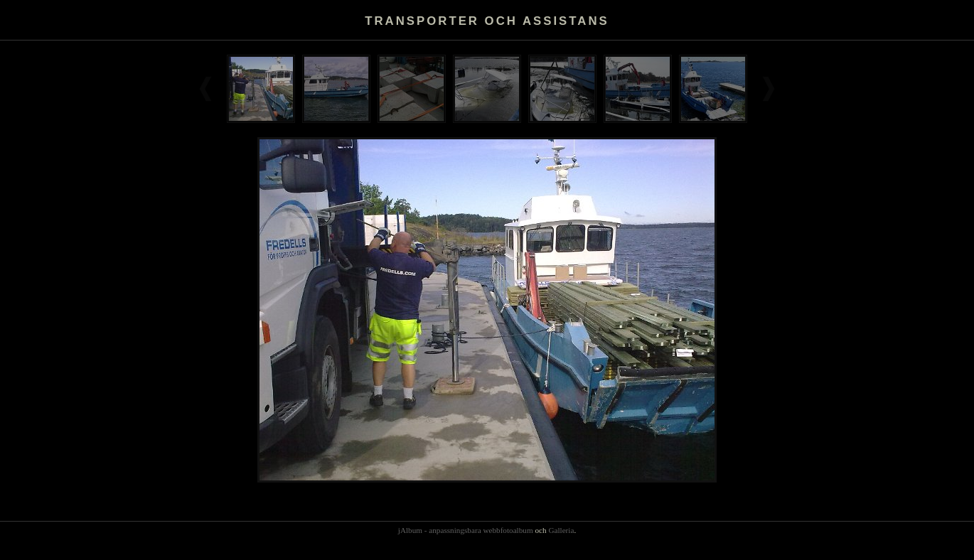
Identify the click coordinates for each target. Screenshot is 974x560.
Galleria (561, 530)
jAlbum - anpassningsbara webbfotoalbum (466, 530)
